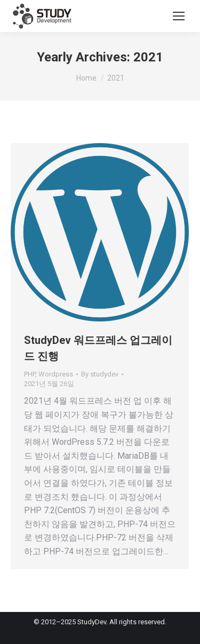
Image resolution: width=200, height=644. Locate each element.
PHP (30, 374)
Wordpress (56, 374)
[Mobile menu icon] (179, 16)
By (100, 374)
